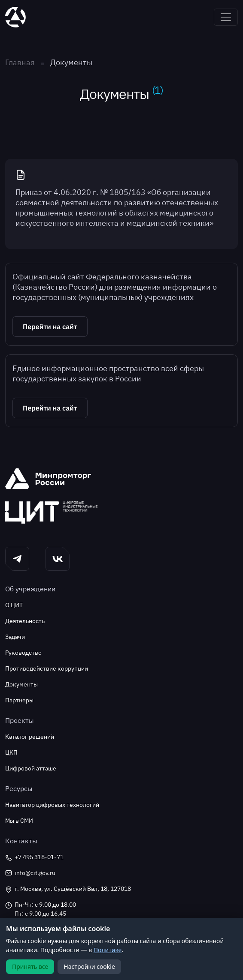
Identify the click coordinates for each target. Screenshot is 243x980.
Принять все (30, 967)
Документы (21, 684)
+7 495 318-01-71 (34, 857)
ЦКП (11, 752)
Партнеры (19, 700)
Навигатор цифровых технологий (52, 805)
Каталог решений (30, 737)
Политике (108, 950)
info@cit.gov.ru (30, 873)
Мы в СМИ (19, 821)
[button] (121, 327)
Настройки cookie (89, 967)
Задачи (15, 637)
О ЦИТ (14, 605)
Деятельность (25, 621)
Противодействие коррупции (47, 668)
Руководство (23, 653)
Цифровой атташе (31, 768)
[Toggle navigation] (226, 17)
